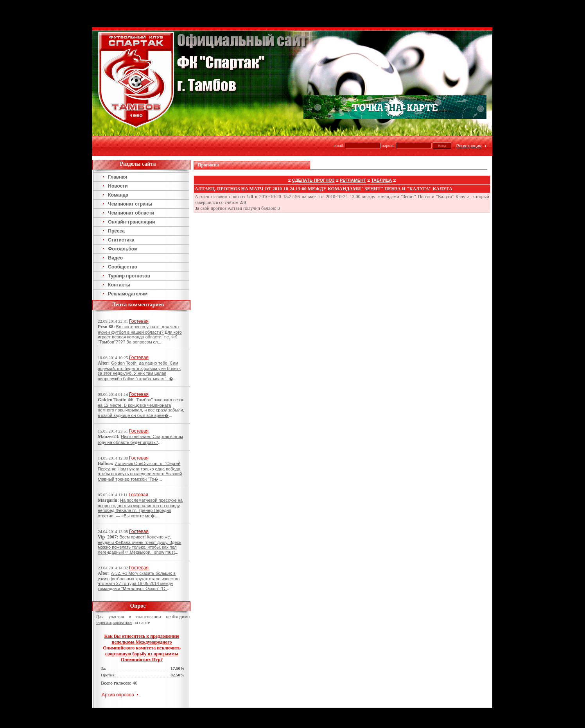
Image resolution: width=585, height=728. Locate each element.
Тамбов (279, 684)
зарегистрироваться (114, 595)
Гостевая (139, 294)
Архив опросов (118, 667)
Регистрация (469, 118)
